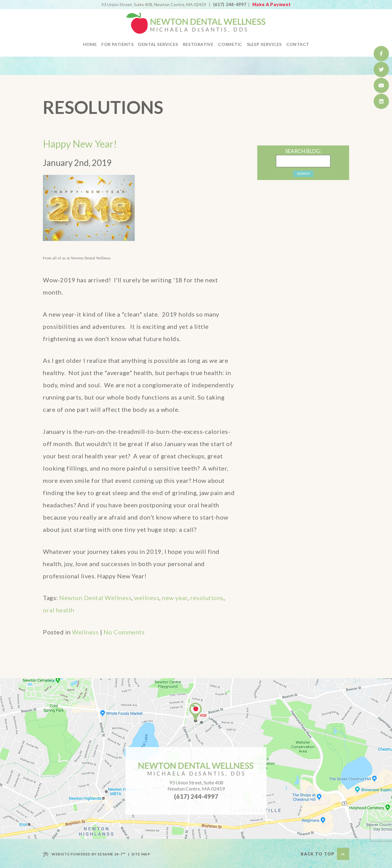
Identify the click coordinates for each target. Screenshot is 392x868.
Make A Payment (272, 4)
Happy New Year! (80, 144)
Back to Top (325, 854)
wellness (147, 598)
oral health (59, 610)
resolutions (207, 598)
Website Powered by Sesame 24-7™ (84, 854)
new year (175, 598)
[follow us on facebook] (381, 54)
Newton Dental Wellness (95, 598)
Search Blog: (303, 151)
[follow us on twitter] (381, 70)
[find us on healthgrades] (381, 101)
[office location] (196, 712)
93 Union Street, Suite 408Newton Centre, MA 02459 (196, 785)
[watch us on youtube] (381, 85)
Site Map (141, 854)
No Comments (124, 632)
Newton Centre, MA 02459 (154, 4)
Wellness (85, 632)
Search (303, 174)
